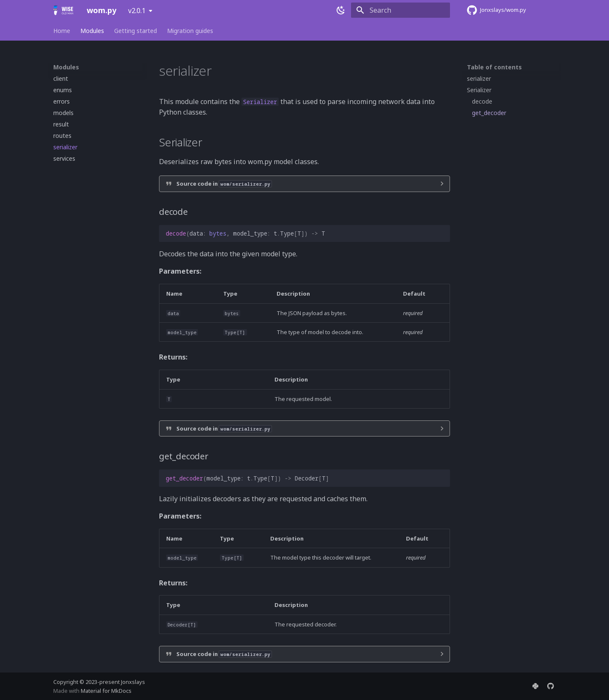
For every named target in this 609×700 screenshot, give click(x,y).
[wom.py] (63, 10)
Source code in (224, 184)
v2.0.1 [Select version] (137, 11)
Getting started (136, 31)
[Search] (401, 10)
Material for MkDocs (106, 691)
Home (62, 31)
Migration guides (190, 31)
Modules (92, 31)
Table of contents (494, 67)
